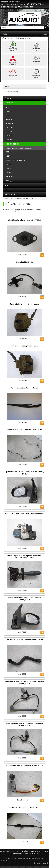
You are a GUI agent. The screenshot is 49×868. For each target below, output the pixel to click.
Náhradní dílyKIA (13, 73)
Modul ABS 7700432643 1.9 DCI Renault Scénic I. (24, 514)
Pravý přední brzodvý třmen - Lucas (24, 304)
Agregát (17, 210)
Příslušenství (8, 212)
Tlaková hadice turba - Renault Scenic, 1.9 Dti (24, 639)
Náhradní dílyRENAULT (36, 47)
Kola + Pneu (18, 212)
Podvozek (38, 210)
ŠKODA (8, 98)
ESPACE (9, 120)
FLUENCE (9, 124)
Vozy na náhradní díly (30, 853)
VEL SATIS (10, 177)
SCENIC (9, 152)
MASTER (9, 136)
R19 (7, 107)
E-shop (46, 851)
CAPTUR (9, 111)
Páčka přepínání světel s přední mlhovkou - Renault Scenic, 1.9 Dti (25, 557)
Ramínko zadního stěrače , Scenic (25, 388)
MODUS (9, 156)
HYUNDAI (9, 181)
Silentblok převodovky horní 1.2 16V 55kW (24, 220)
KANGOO (9, 128)
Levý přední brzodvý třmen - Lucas (24, 346)
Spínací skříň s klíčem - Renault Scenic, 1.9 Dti (25, 765)
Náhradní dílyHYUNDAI (36, 60)
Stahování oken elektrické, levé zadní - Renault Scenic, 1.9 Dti (24, 724)
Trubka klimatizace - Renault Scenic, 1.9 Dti (24, 430)
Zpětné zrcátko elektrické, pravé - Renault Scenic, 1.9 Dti (25, 599)
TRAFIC (9, 168)
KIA (6, 185)
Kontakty (15, 853)
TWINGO (9, 172)
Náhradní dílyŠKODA (13, 46)
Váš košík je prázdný (11, 91)
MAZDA (8, 190)
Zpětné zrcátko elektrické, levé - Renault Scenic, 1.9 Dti (25, 473)
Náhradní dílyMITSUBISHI (13, 60)
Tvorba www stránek (41, 863)
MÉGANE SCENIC (12, 144)
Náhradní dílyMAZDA (36, 73)
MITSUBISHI (10, 194)
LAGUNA (9, 132)
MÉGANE (9, 140)
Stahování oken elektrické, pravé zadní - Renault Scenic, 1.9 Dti (25, 683)
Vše (12, 210)
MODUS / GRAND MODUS (15, 160)
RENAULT (9, 103)
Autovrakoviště (7, 851)
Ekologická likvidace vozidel (29, 851)
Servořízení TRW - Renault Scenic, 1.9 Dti (24, 807)
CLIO (8, 115)
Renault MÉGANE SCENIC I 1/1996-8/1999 (20, 148)
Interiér (24, 210)
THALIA (8, 164)
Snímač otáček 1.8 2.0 (24, 262)
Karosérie (30, 210)
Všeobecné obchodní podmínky (25, 859)
